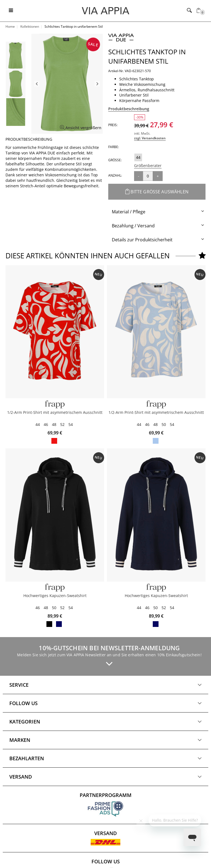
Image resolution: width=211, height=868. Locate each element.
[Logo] (106, 10)
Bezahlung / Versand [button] (133, 226)
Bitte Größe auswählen (157, 192)
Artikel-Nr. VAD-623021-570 (130, 71)
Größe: (115, 160)
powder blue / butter (156, 441)
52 (62, 424)
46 (46, 424)
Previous (37, 84)
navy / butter (59, 624)
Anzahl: (115, 175)
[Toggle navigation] (11, 11)
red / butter (54, 441)
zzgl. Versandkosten (150, 138)
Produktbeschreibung (129, 109)
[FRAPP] (55, 588)
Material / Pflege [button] (129, 212)
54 (71, 424)
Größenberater (148, 166)
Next (97, 84)
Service (19, 685)
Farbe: (114, 147)
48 (54, 424)
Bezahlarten (27, 758)
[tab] (157, 212)
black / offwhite (49, 624)
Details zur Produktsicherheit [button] (142, 240)
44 (138, 157)
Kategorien (25, 722)
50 (164, 424)
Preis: (113, 125)
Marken (20, 740)
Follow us (23, 703)
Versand (21, 777)
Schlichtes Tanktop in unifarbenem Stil (147, 56)
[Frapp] (55, 404)
